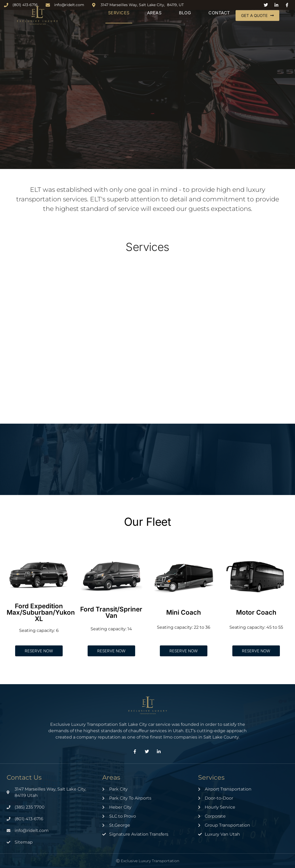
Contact (219, 13)
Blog (185, 13)
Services (119, 13)
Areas (154, 13)
